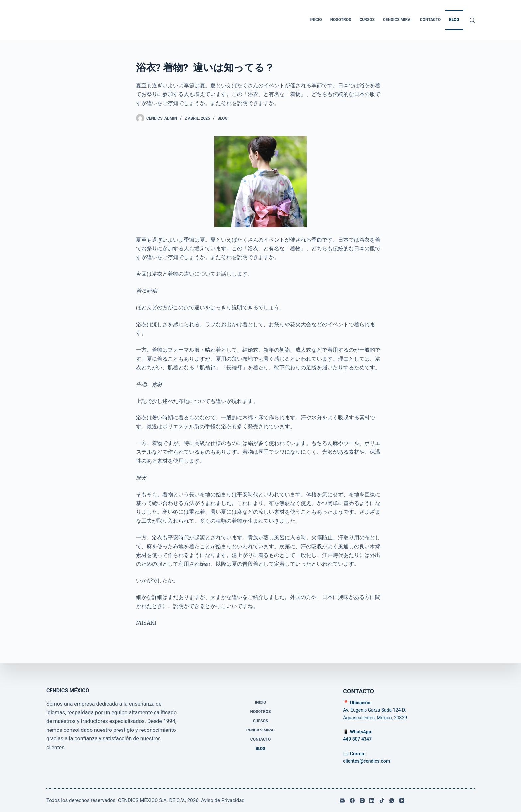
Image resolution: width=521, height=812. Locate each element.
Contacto (430, 20)
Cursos (367, 20)
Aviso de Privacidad (223, 800)
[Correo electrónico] (342, 801)
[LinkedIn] (372, 801)
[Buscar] (472, 20)
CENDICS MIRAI (397, 20)
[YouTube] (402, 801)
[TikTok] (382, 801)
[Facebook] (352, 801)
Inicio (316, 20)
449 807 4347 (357, 739)
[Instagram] (362, 801)
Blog (454, 20)
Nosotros (341, 20)
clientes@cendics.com (366, 761)
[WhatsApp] (392, 801)
